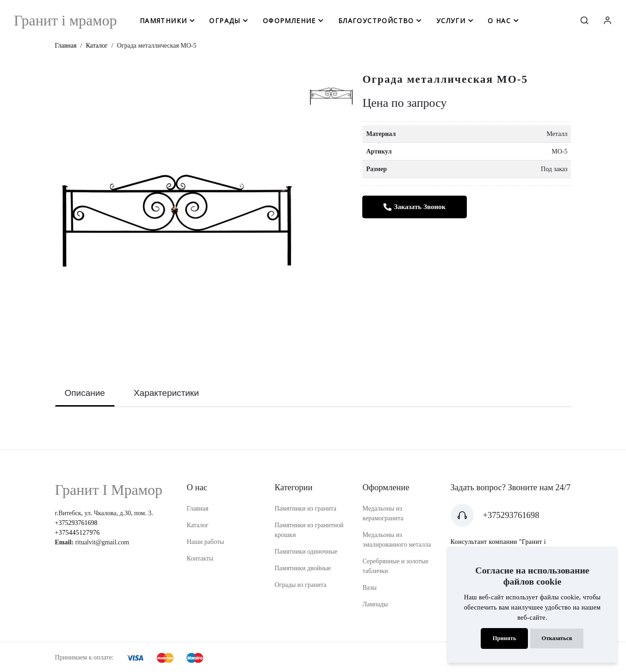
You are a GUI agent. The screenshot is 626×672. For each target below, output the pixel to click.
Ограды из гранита (301, 585)
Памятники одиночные (306, 552)
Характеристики (166, 393)
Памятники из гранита (306, 509)
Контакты (200, 558)
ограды (225, 21)
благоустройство (376, 21)
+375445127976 (77, 533)
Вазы (370, 588)
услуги (451, 21)
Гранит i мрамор (65, 20)
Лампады (375, 604)
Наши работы (206, 542)
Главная (66, 46)
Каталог (96, 46)
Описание (85, 393)
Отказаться (557, 638)
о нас (499, 21)
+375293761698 (76, 523)
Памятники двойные (303, 568)
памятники (164, 21)
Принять (505, 638)
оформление (289, 21)
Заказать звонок (415, 207)
